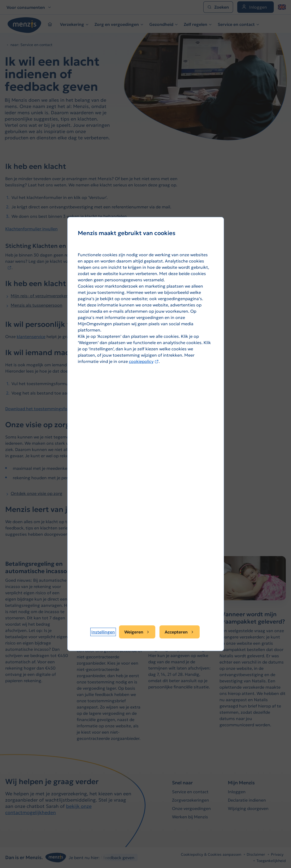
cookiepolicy (144, 361)
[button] (103, 632)
